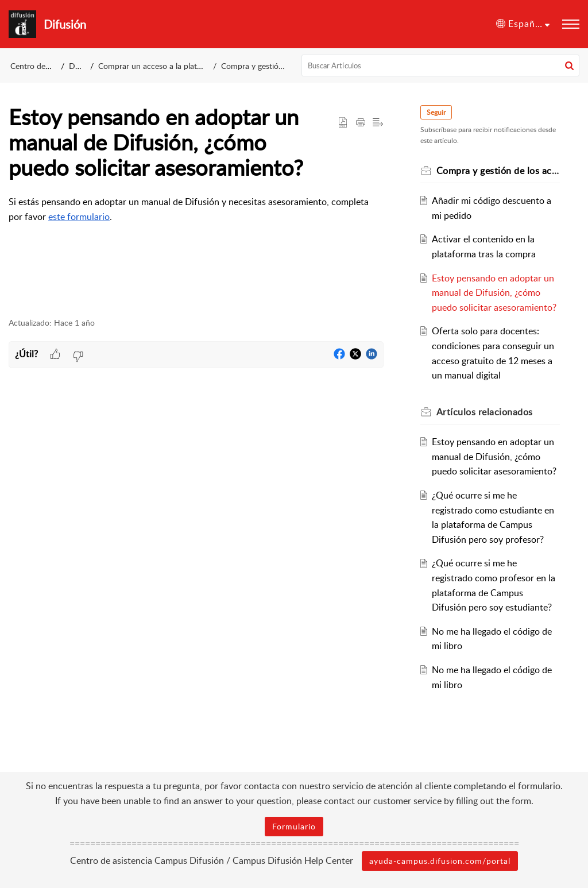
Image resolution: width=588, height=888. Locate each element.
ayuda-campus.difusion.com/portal (440, 861)
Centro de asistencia (46, 66)
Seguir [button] (436, 112)
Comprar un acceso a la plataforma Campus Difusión (192, 66)
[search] (441, 65)
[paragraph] (196, 209)
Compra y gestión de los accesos (278, 66)
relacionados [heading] (485, 412)
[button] (523, 24)
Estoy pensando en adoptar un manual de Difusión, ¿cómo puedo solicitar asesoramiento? (494, 293)
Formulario (294, 826)
